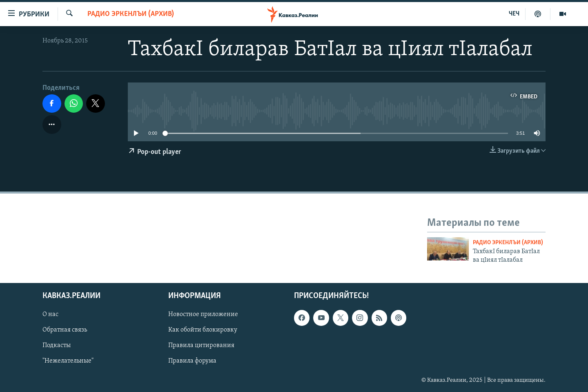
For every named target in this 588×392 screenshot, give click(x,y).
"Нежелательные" (68, 361)
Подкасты (57, 346)
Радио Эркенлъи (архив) (131, 14)
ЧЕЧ (514, 14)
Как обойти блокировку (203, 330)
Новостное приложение (203, 314)
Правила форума (192, 361)
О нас (50, 314)
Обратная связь (65, 330)
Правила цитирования (201, 346)
